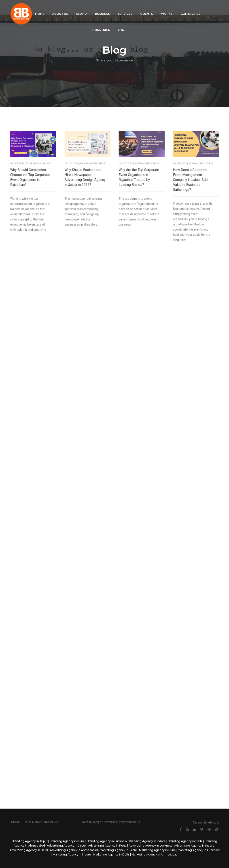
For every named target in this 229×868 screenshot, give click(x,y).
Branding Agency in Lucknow (107, 841)
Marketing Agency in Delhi (111, 854)
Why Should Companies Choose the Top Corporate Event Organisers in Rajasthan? (30, 181)
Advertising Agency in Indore (194, 846)
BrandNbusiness (40, 168)
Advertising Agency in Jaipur (67, 846)
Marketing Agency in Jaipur (118, 850)
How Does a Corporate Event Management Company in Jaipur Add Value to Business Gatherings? (191, 183)
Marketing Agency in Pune (157, 850)
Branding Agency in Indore (147, 841)
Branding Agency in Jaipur (30, 841)
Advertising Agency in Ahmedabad (74, 850)
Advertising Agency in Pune (107, 846)
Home (41, 8)
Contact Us (192, 8)
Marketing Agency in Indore (72, 854)
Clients (148, 8)
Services (126, 8)
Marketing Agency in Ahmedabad (155, 854)
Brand (83, 8)
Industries (102, 24)
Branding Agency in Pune (67, 841)
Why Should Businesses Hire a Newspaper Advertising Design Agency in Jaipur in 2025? (85, 181)
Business (104, 8)
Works (168, 8)
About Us (62, 8)
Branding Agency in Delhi (185, 841)
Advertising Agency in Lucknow (150, 846)
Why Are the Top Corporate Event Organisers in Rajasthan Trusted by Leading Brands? (139, 181)
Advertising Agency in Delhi (29, 850)
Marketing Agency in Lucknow (199, 850)
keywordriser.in (131, 822)
